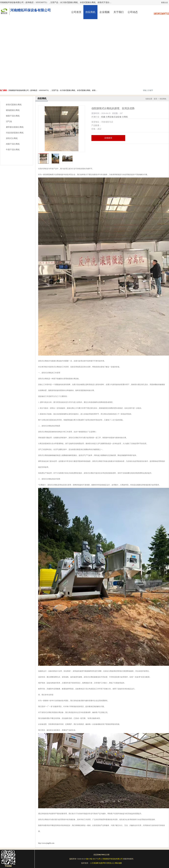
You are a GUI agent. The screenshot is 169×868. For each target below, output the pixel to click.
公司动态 (133, 12)
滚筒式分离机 (12, 138)
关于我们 (119, 12)
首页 (155, 99)
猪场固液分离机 (13, 110)
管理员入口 (110, 863)
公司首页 (76, 12)
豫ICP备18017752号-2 (94, 859)
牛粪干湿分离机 (13, 150)
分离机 (125, 117)
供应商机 (90, 12)
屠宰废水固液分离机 (15, 127)
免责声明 (102, 863)
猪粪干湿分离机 (13, 116)
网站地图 (118, 863)
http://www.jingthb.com (46, 843)
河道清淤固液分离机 (15, 133)
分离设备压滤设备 (114, 117)
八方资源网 (94, 863)
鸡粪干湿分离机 (13, 144)
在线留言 (108, 138)
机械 (103, 117)
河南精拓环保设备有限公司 (113, 859)
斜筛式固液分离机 (14, 105)
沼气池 (9, 122)
